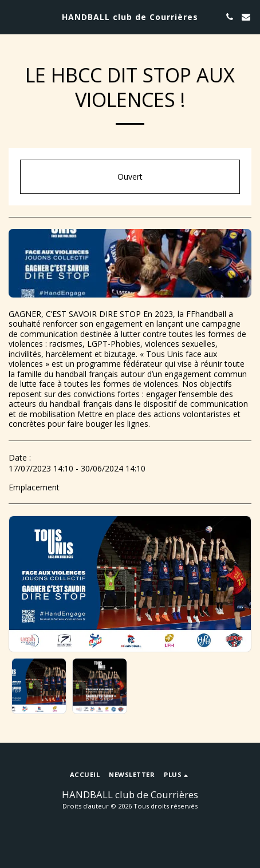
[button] (13, 16)
